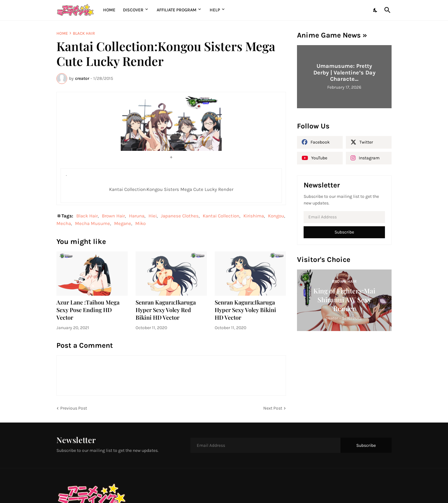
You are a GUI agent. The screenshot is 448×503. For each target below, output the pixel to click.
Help (215, 10)
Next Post (273, 408)
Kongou (276, 216)
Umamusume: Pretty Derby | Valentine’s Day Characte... (344, 72)
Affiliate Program (177, 10)
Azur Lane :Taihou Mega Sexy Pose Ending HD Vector (88, 310)
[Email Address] (344, 217)
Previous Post (74, 408)
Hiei (153, 216)
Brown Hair (113, 216)
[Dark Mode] (375, 10)
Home (109, 10)
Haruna (137, 216)
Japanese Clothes (180, 216)
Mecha (64, 223)
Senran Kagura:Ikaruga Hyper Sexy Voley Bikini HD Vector (245, 310)
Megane (123, 223)
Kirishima (254, 216)
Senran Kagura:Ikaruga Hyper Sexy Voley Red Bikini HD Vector (166, 310)
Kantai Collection (221, 216)
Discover (133, 10)
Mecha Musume (93, 223)
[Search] (386, 10)
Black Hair (84, 33)
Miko (140, 223)
